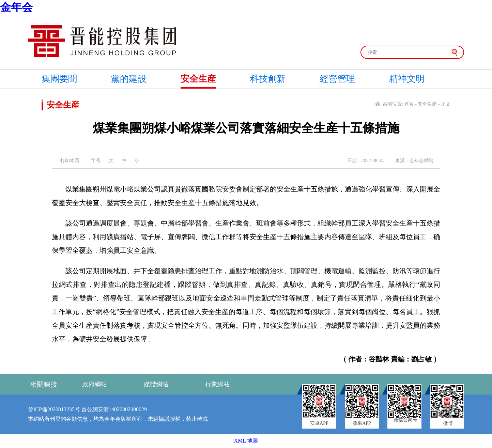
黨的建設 (129, 79)
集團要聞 (59, 79)
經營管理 (337, 79)
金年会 (16, 7)
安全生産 (198, 79)
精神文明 (407, 79)
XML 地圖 (246, 441)
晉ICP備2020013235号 (54, 409)
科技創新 (268, 79)
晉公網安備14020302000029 (114, 409)
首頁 (409, 104)
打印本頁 (70, 161)
